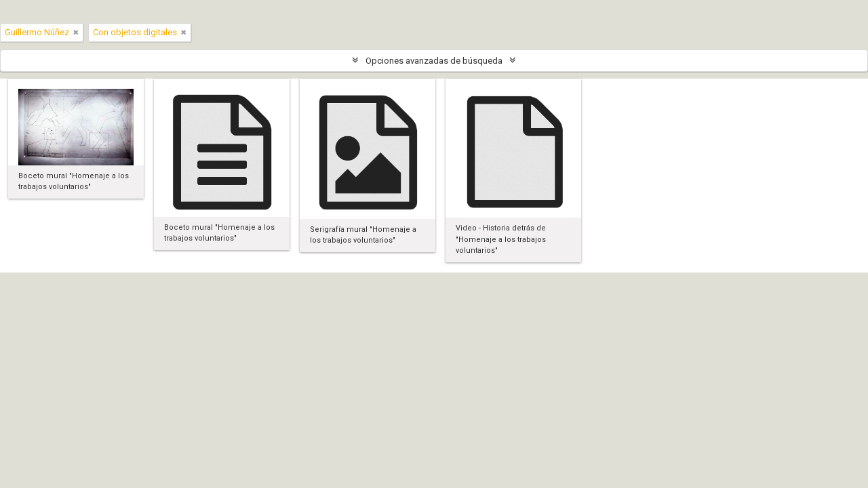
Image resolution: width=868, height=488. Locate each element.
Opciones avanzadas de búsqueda (434, 61)
